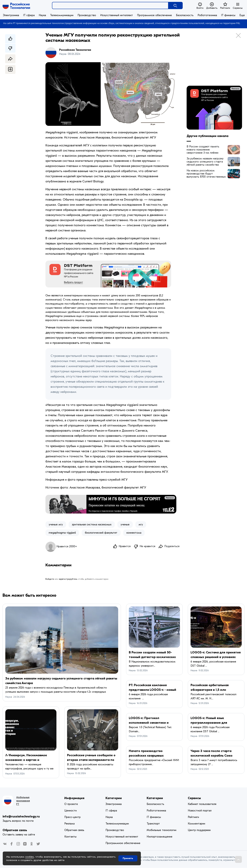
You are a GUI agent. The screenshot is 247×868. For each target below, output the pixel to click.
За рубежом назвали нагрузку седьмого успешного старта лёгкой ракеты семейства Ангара (205, 162)
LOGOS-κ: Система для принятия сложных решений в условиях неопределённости (216, 657)
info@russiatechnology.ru (21, 817)
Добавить (212, 6)
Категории (114, 798)
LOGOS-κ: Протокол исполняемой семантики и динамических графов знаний (152, 723)
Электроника (11, 15)
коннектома (134, 533)
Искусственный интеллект (117, 15)
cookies (30, 857)
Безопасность (185, 15)
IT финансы (228, 15)
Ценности (70, 811)
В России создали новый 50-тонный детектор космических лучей (152, 657)
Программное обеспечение (154, 15)
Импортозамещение (160, 837)
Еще (242, 15)
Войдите (50, 579)
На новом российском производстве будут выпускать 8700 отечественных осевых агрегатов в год (206, 174)
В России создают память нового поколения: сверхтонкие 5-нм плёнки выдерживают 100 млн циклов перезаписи (205, 150)
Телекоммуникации (62, 15)
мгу (141, 525)
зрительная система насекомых (92, 525)
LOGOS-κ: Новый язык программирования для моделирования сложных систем (216, 723)
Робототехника (207, 15)
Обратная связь (15, 830)
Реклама (170, 498)
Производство (87, 15)
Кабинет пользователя (202, 804)
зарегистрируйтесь (68, 579)
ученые (125, 525)
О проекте (71, 804)
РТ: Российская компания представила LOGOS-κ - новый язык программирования (152, 690)
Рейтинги (225, 6)
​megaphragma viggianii (62, 533)
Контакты (70, 837)
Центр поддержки (199, 830)
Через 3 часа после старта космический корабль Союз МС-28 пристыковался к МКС (212, 756)
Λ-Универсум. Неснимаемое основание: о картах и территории (26, 760)
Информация (74, 798)
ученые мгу (56, 525)
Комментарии (196, 824)
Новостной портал (200, 811)
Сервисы (238, 6)
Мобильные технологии (161, 830)
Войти (200, 6)
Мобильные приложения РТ (23, 801)
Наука (42, 15)
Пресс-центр (72, 817)
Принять (128, 858)
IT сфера (29, 15)
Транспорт (153, 824)
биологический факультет (101, 533)
